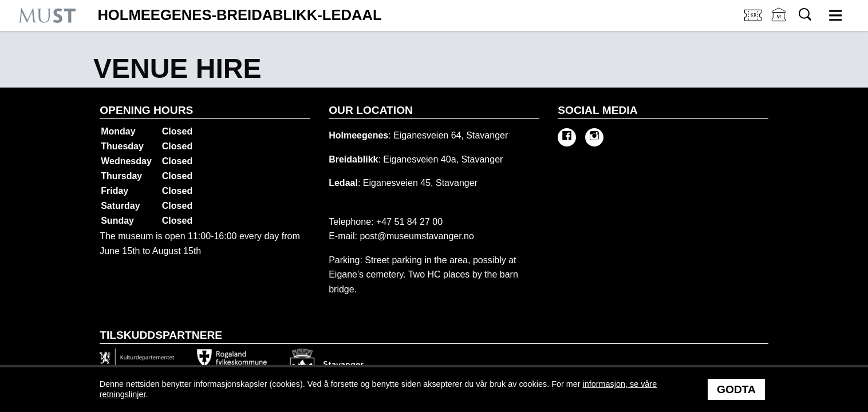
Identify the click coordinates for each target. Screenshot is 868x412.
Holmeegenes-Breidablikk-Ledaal (239, 15)
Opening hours (146, 110)
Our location (371, 110)
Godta (736, 389)
